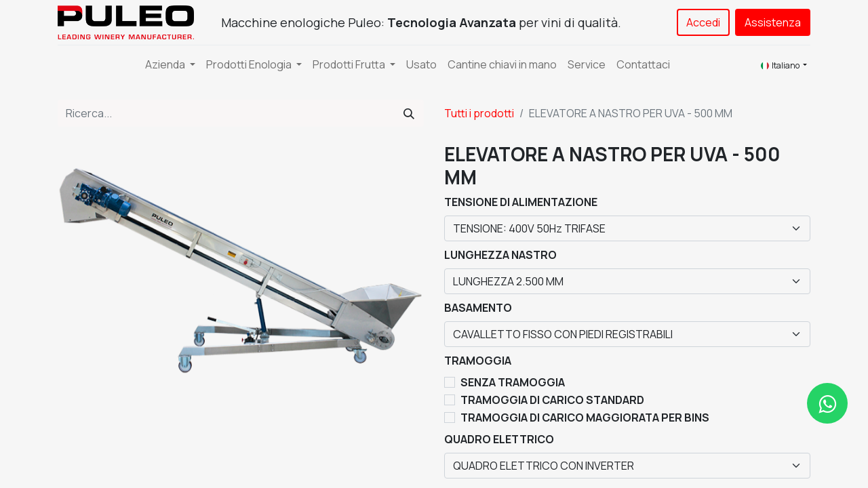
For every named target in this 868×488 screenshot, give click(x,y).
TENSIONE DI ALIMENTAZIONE (521, 202)
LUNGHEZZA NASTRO (500, 255)
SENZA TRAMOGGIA (513, 382)
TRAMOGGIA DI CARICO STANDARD (552, 400)
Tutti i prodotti (479, 113)
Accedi (703, 22)
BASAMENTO (478, 308)
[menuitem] (421, 64)
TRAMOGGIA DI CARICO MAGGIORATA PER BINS (585, 418)
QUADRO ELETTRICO (499, 439)
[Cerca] (409, 113)
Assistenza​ (773, 22)
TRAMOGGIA (478, 361)
